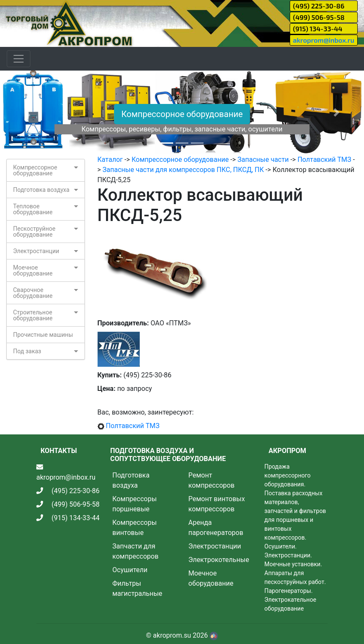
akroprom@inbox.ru (324, 40)
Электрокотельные (219, 560)
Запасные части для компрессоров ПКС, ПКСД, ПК (183, 170)
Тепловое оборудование (33, 209)
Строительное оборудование (33, 315)
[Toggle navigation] (19, 59)
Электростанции (36, 251)
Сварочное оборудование (33, 293)
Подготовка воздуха (41, 190)
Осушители (130, 570)
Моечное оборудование (33, 270)
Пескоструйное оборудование (34, 232)
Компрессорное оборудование (182, 114)
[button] (27, 113)
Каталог (110, 160)
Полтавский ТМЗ (324, 160)
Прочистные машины (43, 335)
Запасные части (263, 160)
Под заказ (27, 351)
